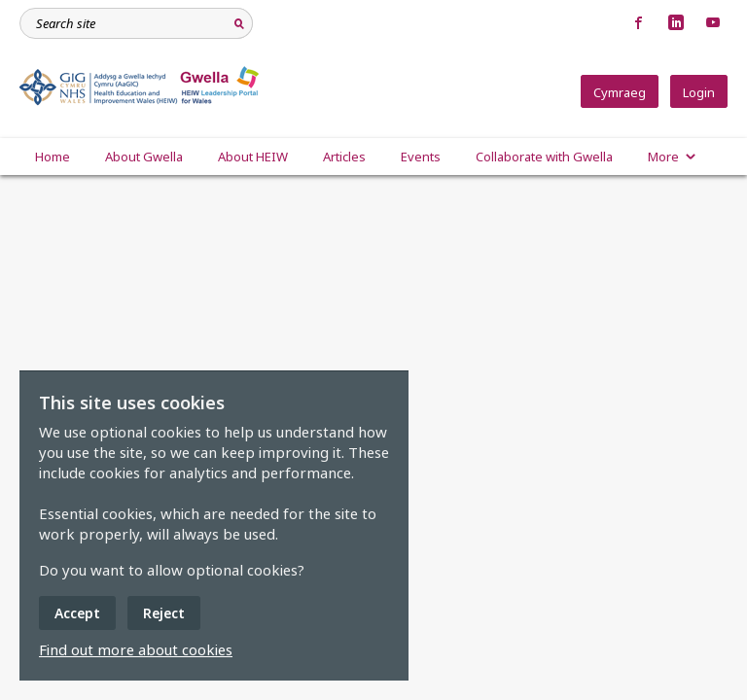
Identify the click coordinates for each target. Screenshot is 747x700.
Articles (344, 157)
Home (53, 157)
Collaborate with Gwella (544, 157)
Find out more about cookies (136, 649)
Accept (77, 613)
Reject (164, 613)
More (673, 157)
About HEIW (253, 157)
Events (421, 157)
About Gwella (144, 157)
